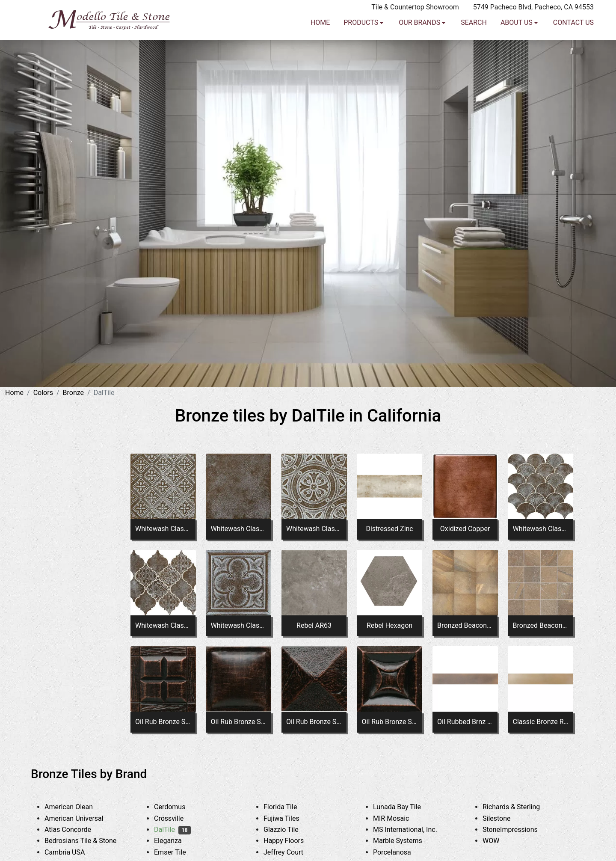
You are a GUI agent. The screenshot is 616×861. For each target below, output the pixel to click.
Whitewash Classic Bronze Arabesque (163, 625)
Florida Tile (287, 807)
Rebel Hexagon (389, 625)
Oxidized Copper (465, 529)
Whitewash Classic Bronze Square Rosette (314, 529)
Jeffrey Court (291, 852)
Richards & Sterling (518, 807)
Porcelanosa (398, 852)
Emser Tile (176, 852)
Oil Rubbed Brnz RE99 (465, 722)
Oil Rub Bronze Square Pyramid (314, 722)
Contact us (573, 46)
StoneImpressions (517, 830)
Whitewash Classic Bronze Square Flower (163, 529)
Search (474, 46)
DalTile (172, 830)
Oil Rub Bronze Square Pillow (239, 722)
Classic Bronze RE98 (541, 722)
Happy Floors (290, 841)
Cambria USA (71, 852)
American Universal (80, 818)
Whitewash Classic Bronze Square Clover (239, 625)
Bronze (74, 393)
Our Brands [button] (420, 46)
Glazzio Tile (287, 830)
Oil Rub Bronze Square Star (390, 722)
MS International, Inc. (412, 830)
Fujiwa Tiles (288, 818)
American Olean (75, 807)
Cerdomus (178, 807)
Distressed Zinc (389, 529)
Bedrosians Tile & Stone (87, 841)
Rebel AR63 (314, 625)
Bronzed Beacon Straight (541, 625)
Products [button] (362, 46)
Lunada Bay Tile (405, 807)
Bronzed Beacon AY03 (465, 625)
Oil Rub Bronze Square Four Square (163, 722)
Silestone (503, 818)
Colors (43, 393)
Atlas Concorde (74, 830)
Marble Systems (404, 841)
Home (320, 46)
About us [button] (517, 46)
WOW (498, 841)
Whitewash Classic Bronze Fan (541, 529)
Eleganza (174, 841)
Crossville (175, 818)
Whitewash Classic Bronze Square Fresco (239, 529)
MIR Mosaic (398, 818)
